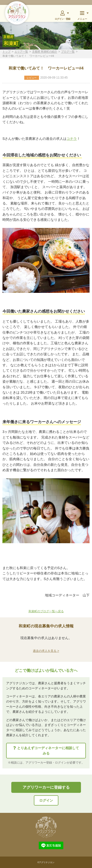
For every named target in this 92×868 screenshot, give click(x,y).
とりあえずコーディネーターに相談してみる (46, 751)
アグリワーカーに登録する (46, 787)
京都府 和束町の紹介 (45, 52)
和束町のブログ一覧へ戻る (46, 611)
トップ (7, 52)
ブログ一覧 (68, 52)
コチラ (72, 139)
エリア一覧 (21, 52)
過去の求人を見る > (46, 651)
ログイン (46, 800)
